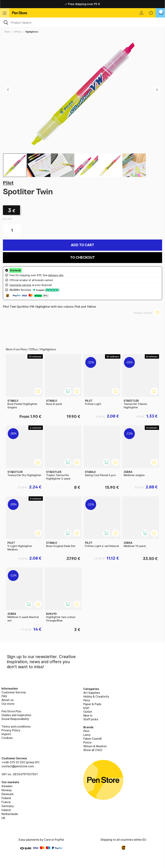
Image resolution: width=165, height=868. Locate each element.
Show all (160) (93, 750)
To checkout (82, 257)
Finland (6, 798)
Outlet (88, 712)
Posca (87, 742)
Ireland (6, 810)
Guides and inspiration (16, 715)
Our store (8, 704)
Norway (7, 790)
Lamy (87, 735)
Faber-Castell (93, 739)
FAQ (4, 696)
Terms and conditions (16, 726)
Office (17, 32)
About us (7, 700)
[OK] (82, 22)
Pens (7, 32)
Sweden (7, 786)
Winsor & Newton (95, 746)
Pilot (8, 183)
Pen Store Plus (11, 711)
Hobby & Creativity (96, 696)
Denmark (7, 794)
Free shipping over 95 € (82, 4)
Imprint (6, 734)
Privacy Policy (11, 730)
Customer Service (14, 692)
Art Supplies (92, 693)
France (6, 802)
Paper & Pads (92, 704)
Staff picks (91, 719)
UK (3, 818)
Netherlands (10, 814)
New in (88, 715)
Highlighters (32, 32)
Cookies (7, 738)
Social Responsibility (15, 719)
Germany (8, 806)
